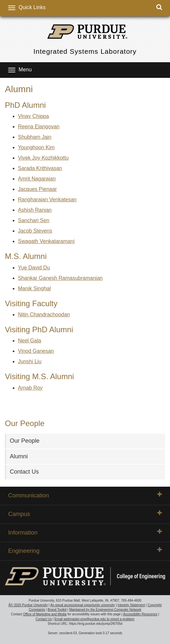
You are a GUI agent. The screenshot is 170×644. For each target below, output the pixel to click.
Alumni (19, 456)
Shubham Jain (35, 137)
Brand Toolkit (57, 610)
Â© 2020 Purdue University (28, 605)
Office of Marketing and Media (45, 614)
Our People (25, 441)
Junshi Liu (30, 361)
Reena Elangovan (39, 127)
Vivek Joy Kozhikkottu (43, 158)
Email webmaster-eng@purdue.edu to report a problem (94, 619)
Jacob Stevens (35, 231)
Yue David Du (34, 268)
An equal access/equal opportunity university (83, 605)
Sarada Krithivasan (40, 168)
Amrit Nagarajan (37, 179)
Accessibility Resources (140, 614)
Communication (85, 495)
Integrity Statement (131, 605)
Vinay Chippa (33, 116)
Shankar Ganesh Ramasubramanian (60, 278)
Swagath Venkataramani (46, 241)
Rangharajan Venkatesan (47, 200)
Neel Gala (30, 341)
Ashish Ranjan (35, 210)
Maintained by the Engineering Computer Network (105, 610)
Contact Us (24, 472)
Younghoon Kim (36, 147)
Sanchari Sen (34, 220)
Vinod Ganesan (36, 351)
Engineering (85, 551)
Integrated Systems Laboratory (85, 51)
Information (85, 532)
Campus (85, 514)
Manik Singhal (34, 288)
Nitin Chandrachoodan (44, 315)
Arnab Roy (30, 388)
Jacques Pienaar (37, 189)
